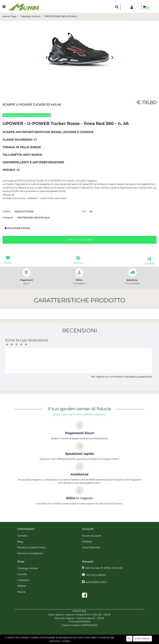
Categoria (8, 217)
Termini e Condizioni (30, 553)
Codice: (7, 211)
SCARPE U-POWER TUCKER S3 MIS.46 (104, 16)
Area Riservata (91, 547)
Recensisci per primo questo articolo (27, 115)
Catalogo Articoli (30, 16)
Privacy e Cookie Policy (32, 547)
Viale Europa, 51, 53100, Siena (104, 568)
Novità (21, 592)
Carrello (22, 574)
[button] (117, 7)
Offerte (22, 586)
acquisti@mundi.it (96, 582)
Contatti (22, 536)
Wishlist (87, 542)
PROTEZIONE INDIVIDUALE (61, 16)
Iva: (84, 211)
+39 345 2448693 (95, 575)
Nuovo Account (92, 536)
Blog (20, 542)
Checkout (23, 580)
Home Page (10, 16)
